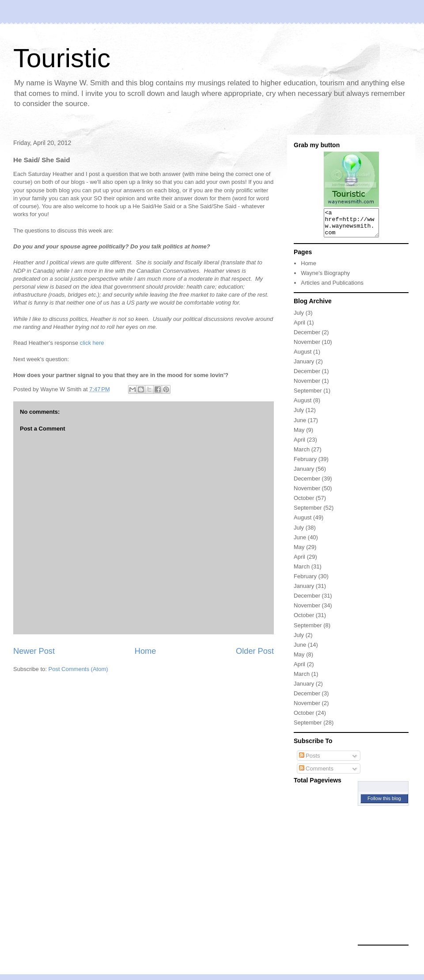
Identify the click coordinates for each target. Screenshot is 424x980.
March (302, 455)
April (299, 328)
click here (92, 343)
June (300, 425)
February (305, 464)
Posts (310, 761)
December (307, 337)
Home (146, 651)
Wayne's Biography (325, 278)
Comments (316, 774)
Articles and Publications (332, 288)
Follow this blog (384, 804)
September (308, 396)
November (307, 347)
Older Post (255, 651)
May (299, 435)
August (303, 357)
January (304, 367)
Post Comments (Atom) (78, 669)
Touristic (62, 58)
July (299, 318)
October (304, 503)
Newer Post (34, 651)
